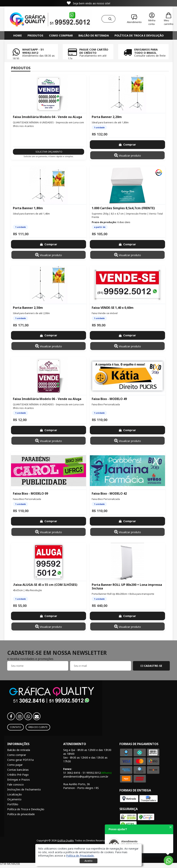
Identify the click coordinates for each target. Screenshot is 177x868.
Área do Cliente (38, 727)
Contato (15, 727)
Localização (15, 794)
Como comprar (61, 35)
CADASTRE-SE (151, 666)
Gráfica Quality (65, 840)
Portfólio (13, 804)
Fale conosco (15, 784)
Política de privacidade (21, 814)
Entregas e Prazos (19, 780)
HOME (18, 35)
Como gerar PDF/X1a (20, 760)
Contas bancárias (18, 770)
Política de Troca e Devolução (139, 35)
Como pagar (15, 765)
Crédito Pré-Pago (18, 775)
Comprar (127, 144)
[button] (80, 856)
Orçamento (14, 799)
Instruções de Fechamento (24, 789)
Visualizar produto (128, 155)
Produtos (35, 35)
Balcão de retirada (94, 35)
